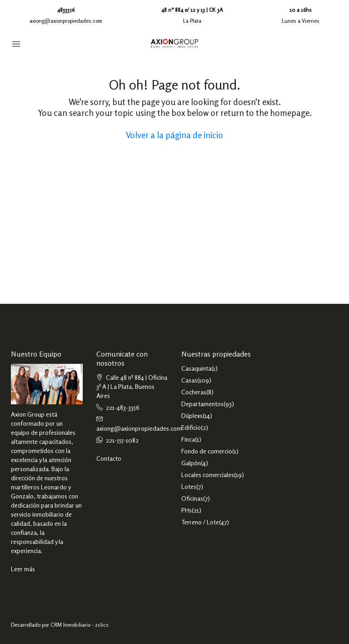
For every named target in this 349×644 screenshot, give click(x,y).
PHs (187, 510)
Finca (188, 439)
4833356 (66, 10)
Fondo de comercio (207, 451)
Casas (189, 380)
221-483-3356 (123, 407)
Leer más (23, 569)
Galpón (191, 463)
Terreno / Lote (200, 522)
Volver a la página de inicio (174, 135)
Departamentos (202, 404)
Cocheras (194, 392)
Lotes (189, 486)
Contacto (109, 458)
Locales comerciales (208, 475)
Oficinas (192, 498)
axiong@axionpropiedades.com (66, 21)
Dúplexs (192, 415)
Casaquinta (196, 368)
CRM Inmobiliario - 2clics (80, 625)
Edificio (191, 427)
